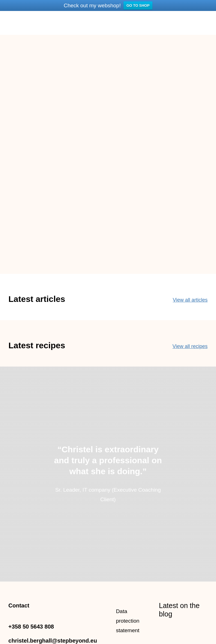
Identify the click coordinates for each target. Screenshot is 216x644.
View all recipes (190, 346)
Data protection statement (128, 621)
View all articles (190, 300)
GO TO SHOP (138, 5)
